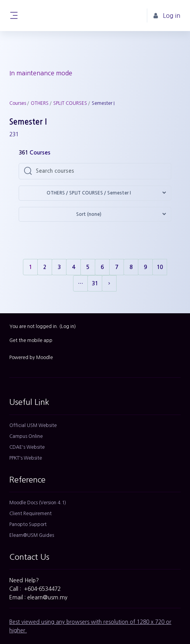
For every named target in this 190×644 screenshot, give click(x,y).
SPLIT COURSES (70, 103)
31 (95, 283)
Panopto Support (28, 524)
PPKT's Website (26, 458)
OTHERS (40, 103)
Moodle (44, 358)
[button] (95, 193)
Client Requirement (31, 514)
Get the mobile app (31, 340)
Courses (18, 103)
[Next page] (109, 283)
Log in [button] (167, 16)
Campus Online (26, 436)
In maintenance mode (41, 73)
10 (160, 267)
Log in (68, 326)
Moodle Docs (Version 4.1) (38, 503)
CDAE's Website (27, 447)
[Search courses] (101, 171)
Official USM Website (33, 425)
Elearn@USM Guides (32, 535)
